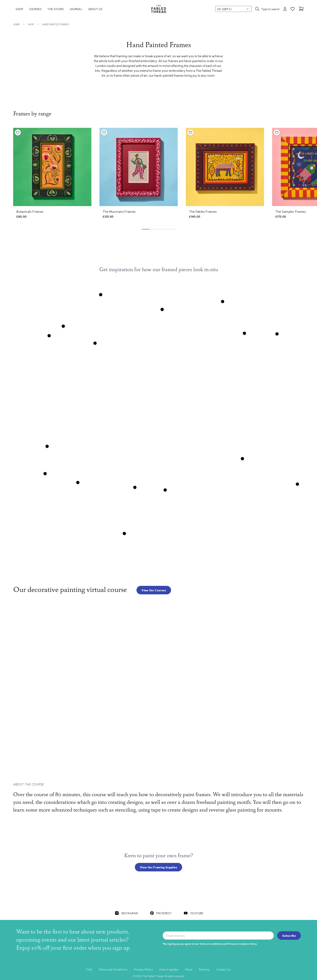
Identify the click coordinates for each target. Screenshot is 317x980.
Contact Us (223, 969)
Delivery (204, 969)
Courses (35, 9)
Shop (19, 9)
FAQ (89, 969)
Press (189, 969)
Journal (76, 9)
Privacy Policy (143, 969)
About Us (95, 9)
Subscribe (289, 936)
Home (16, 24)
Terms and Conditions (113, 969)
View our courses (154, 590)
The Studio (56, 9)
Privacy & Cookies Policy (242, 944)
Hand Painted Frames (55, 24)
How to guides (169, 969)
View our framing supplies (158, 867)
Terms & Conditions (211, 944)
